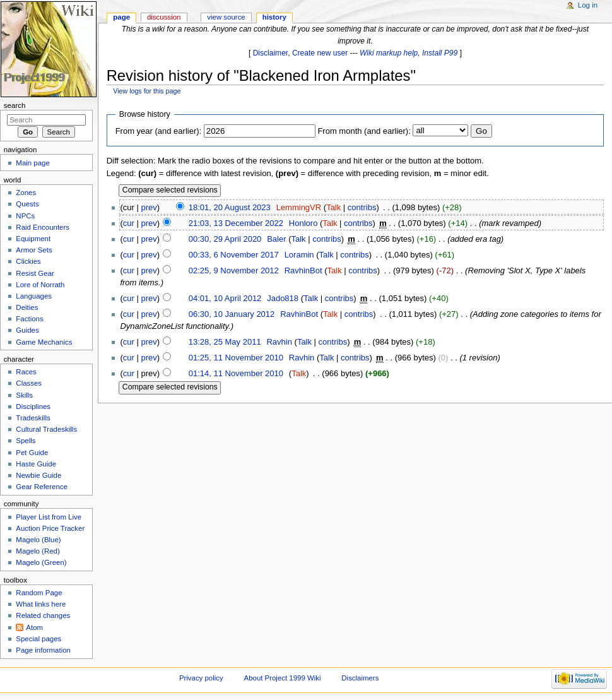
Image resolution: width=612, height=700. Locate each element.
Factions (29, 319)
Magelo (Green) (41, 562)
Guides (27, 330)
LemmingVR (299, 207)
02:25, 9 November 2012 (234, 270)
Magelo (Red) (38, 551)
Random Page (39, 593)
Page (121, 17)
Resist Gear (35, 273)
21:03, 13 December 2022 (236, 223)
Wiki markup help (389, 53)
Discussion (164, 17)
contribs (362, 207)
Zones (26, 193)
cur (129, 223)
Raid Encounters (43, 227)
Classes (29, 383)
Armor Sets (34, 250)
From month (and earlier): (364, 131)
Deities (27, 307)
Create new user (320, 53)
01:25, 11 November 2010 (236, 358)
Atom (34, 627)
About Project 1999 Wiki (283, 678)
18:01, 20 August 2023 (230, 207)
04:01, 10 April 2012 (225, 298)
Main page (33, 163)
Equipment (33, 239)
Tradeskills (33, 418)
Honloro (303, 223)
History (274, 17)
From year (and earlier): (159, 131)
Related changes (43, 615)
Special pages (38, 639)
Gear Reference (42, 487)
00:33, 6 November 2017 (234, 255)
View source (226, 17)
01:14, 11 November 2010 (236, 373)
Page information (43, 650)
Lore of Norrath (40, 285)
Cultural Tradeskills (46, 429)
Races (26, 372)
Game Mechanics (44, 342)
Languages (34, 296)
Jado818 (283, 298)
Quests (27, 204)
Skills (24, 395)
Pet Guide (32, 453)
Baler (276, 239)
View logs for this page (147, 91)
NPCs (25, 216)
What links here (41, 604)
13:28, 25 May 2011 (225, 342)
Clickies (28, 261)
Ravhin (279, 342)
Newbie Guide (38, 475)
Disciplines (33, 406)
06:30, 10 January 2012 (232, 314)
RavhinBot (303, 270)
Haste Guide (36, 464)
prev (149, 207)
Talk (333, 207)
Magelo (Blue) (38, 540)
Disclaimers (360, 678)
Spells (26, 441)
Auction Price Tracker (50, 528)
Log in (588, 5)
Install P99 (440, 53)
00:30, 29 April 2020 (225, 239)
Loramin (299, 255)
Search (15, 105)
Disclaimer (271, 53)
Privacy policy (201, 678)
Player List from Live (49, 517)
